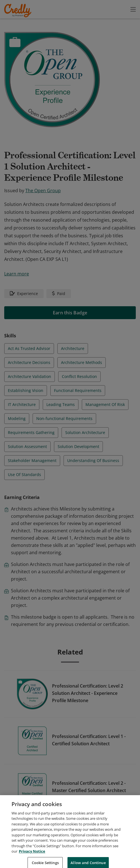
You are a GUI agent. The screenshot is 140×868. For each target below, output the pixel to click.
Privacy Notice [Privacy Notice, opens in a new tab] (32, 860)
